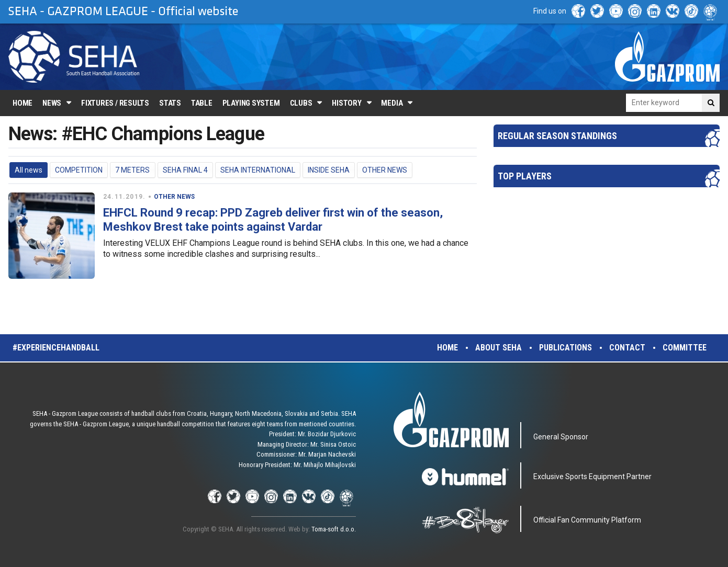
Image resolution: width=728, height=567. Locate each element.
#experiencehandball (56, 348)
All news (29, 170)
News (52, 103)
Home (23, 103)
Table (202, 103)
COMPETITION (79, 170)
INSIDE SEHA (329, 170)
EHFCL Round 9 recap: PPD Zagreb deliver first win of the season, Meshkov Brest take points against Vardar (273, 219)
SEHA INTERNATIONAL (258, 170)
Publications (565, 348)
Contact (627, 348)
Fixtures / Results (115, 103)
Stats (170, 103)
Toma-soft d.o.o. (334, 529)
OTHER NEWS (385, 170)
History (346, 103)
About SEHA (499, 348)
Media (392, 103)
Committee (685, 348)
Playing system (251, 103)
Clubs (301, 103)
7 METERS (132, 170)
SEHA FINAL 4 (185, 170)
